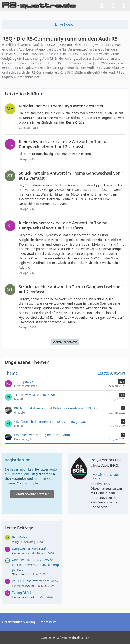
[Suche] (102, 6)
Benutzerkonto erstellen (32, 494)
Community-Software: (65, 638)
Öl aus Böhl (19, 574)
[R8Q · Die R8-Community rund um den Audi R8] (39, 6)
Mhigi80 (17, 542)
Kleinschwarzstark (23, 553)
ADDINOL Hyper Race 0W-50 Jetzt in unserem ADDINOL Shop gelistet (35, 565)
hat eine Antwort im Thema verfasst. (63, 144)
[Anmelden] (113, 6)
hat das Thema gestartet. (62, 106)
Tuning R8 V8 (21, 592)
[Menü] (124, 6)
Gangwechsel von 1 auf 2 (30, 549)
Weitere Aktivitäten (65, 342)
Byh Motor (20, 537)
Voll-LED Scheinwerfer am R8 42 (35, 581)
